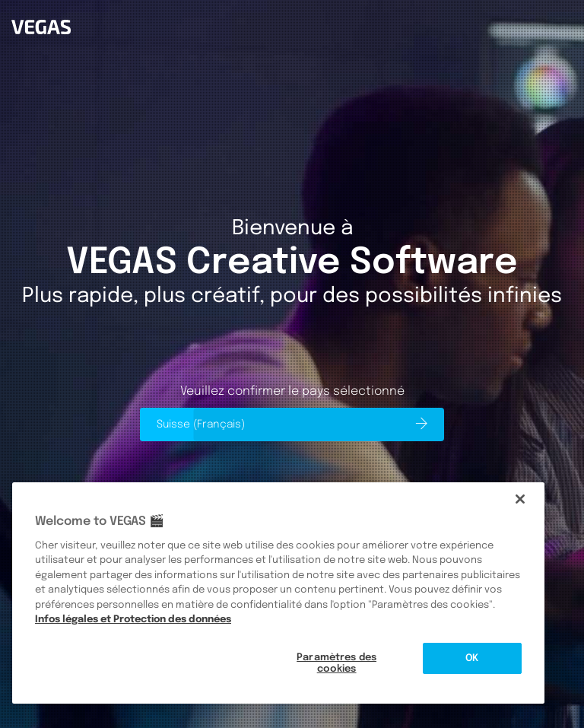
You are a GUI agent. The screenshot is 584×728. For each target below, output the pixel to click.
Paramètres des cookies (336, 664)
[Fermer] (520, 499)
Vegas (24, 4)
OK (472, 658)
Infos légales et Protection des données (133, 620)
